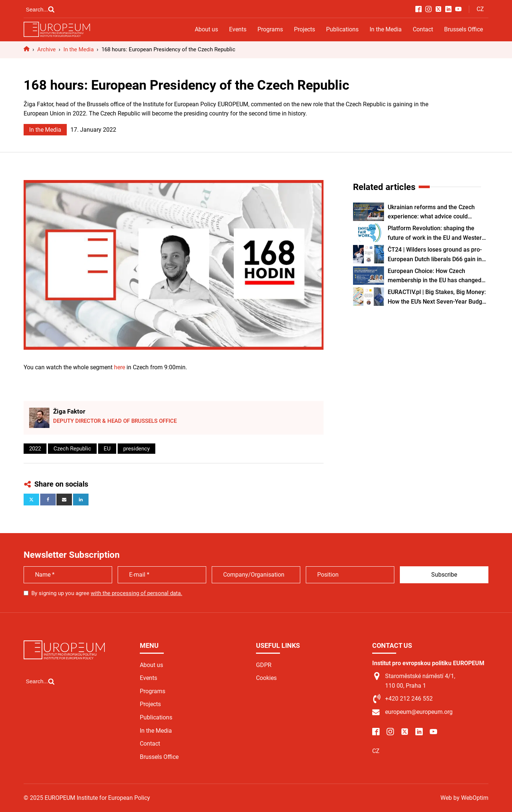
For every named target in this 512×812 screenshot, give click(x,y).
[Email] (64, 500)
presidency (136, 449)
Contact (423, 29)
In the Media (386, 29)
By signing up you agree (107, 593)
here (120, 367)
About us (206, 29)
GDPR (264, 665)
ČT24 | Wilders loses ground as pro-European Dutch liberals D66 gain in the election (435, 255)
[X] (31, 500)
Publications (342, 29)
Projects (305, 29)
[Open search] (40, 9)
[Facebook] (48, 500)
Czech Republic (72, 449)
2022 (35, 449)
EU (107, 449)
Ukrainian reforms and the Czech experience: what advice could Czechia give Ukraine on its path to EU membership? (437, 212)
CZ (480, 9)
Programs (270, 29)
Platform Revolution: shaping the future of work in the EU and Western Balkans (436, 234)
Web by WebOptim (464, 798)
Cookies (266, 678)
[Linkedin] (81, 500)
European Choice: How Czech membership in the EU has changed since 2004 (435, 276)
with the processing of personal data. (136, 593)
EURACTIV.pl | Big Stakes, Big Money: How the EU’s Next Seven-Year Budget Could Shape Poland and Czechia (437, 297)
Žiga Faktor (69, 411)
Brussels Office (463, 29)
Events (238, 29)
